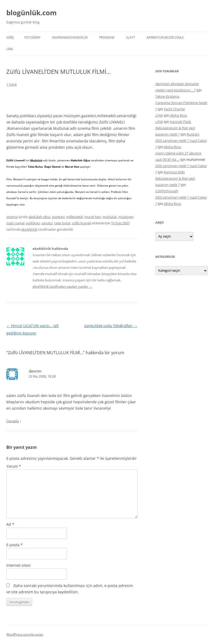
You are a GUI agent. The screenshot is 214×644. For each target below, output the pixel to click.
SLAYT (131, 37)
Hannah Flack (180, 122)
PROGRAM (107, 37)
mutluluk (110, 217)
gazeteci (58, 217)
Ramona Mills (174, 172)
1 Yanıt (12, 84)
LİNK (10, 49)
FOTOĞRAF (32, 37)
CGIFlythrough (167, 191)
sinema (12, 217)
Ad (10, 524)
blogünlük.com (32, 13)
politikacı (33, 223)
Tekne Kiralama (167, 96)
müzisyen (126, 217)
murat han (93, 217)
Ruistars (193, 134)
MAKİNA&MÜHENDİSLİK (70, 37)
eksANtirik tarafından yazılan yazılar (62, 286)
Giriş (10, 37)
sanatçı (47, 223)
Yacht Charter (174, 109)
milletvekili (75, 217)
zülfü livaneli (82, 223)
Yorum (14, 466)
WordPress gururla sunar (25, 634)
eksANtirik (29, 229)
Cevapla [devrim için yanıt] (12, 421)
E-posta (14, 545)
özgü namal (15, 223)
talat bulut (62, 223)
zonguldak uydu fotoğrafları (111, 326)
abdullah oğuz (39, 217)
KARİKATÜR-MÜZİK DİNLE (165, 37)
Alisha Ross (179, 115)
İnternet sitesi (19, 565)
